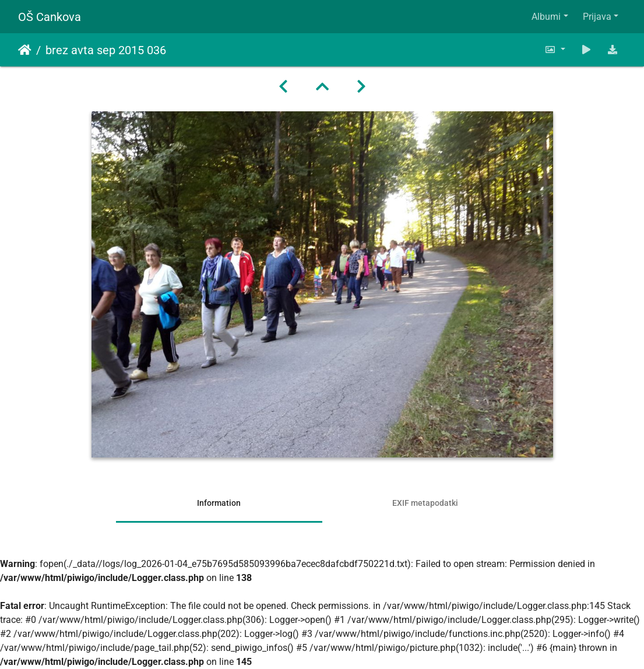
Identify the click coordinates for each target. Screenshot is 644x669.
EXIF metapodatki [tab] (425, 503)
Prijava (597, 17)
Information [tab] (219, 503)
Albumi (546, 17)
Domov (25, 50)
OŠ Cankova (50, 17)
